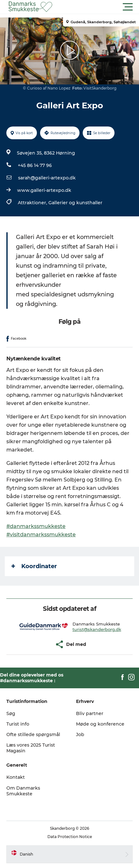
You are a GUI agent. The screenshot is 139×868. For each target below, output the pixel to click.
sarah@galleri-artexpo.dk (47, 178)
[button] (98, 7)
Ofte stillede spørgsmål (33, 734)
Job (80, 734)
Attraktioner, (33, 203)
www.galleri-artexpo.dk (44, 190)
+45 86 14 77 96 (35, 165)
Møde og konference (100, 724)
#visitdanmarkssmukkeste (41, 535)
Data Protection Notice (70, 837)
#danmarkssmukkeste (36, 526)
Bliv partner (90, 713)
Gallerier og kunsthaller (75, 203)
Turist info (18, 724)
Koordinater (34, 566)
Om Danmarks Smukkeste (23, 791)
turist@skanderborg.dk (97, 629)
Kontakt (16, 777)
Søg (11, 713)
